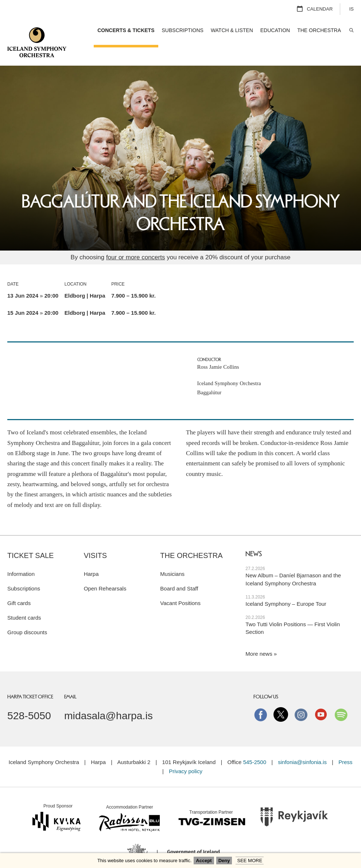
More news (259, 635)
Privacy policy (186, 753)
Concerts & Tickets (126, 30)
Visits (95, 537)
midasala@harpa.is (108, 697)
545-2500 (255, 744)
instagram (301, 696)
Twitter (281, 696)
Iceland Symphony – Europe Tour (286, 586)
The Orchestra (191, 537)
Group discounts (27, 614)
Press (345, 744)
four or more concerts (136, 239)
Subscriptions (24, 570)
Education (275, 30)
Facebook (261, 696)
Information (21, 556)
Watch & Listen (232, 30)
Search (351, 30)
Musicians (172, 556)
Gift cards (19, 585)
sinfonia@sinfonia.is (302, 744)
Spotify (341, 696)
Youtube (321, 696)
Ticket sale (30, 537)
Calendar (320, 9)
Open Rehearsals (105, 570)
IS (352, 9)
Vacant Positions (180, 585)
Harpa (91, 556)
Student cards (24, 599)
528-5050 (29, 697)
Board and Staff (179, 570)
